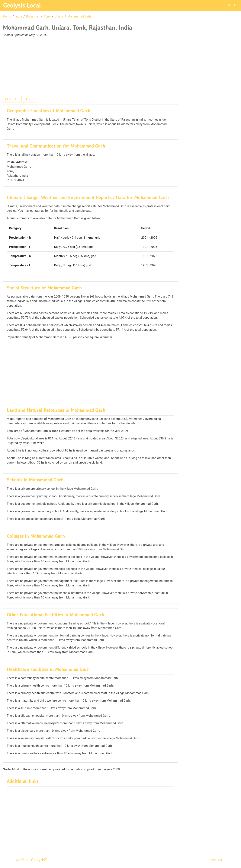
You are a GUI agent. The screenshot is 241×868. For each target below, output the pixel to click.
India (19, 16)
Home (7, 16)
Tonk (47, 16)
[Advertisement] (120, 69)
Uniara (59, 16)
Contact (217, 860)
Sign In (232, 5)
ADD (28, 99)
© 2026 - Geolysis (31, 860)
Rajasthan (33, 16)
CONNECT (12, 99)
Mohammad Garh (79, 16)
